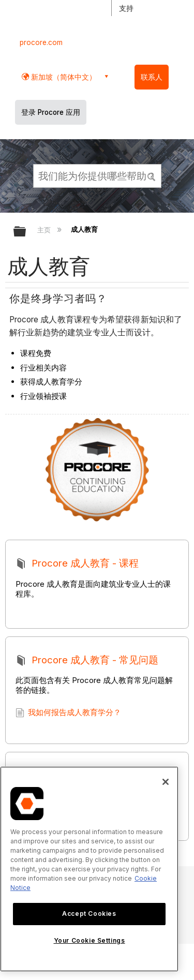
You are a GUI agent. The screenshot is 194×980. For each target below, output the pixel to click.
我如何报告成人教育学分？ (68, 714)
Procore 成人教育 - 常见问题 (87, 662)
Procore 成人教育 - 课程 (78, 565)
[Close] (166, 782)
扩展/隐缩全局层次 (26, 232)
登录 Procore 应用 (51, 112)
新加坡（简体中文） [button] (63, 77)
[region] (89, 869)
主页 (45, 230)
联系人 (152, 77)
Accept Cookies (89, 914)
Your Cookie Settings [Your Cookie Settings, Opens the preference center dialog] (89, 940)
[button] (152, 175)
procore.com (41, 42)
